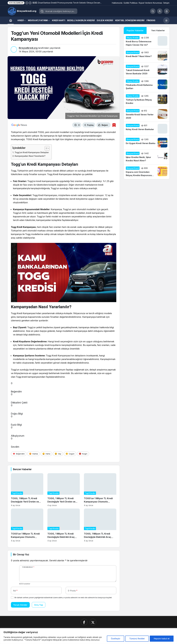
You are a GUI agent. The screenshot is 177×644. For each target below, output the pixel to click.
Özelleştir (116, 639)
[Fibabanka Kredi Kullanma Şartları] (147, 85)
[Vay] (58, 454)
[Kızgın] (83, 454)
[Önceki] (27, 3)
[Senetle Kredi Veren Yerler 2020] (147, 114)
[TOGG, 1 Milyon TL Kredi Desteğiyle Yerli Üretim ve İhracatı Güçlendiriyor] (27, 490)
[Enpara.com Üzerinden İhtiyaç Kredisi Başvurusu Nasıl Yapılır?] (147, 172)
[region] (88, 636)
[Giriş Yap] (160, 11)
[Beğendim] (19, 454)
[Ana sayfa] (11, 20)
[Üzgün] (70, 454)
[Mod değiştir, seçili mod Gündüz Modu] (166, 20)
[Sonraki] (30, 3)
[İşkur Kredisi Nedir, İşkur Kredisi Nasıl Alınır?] (147, 157)
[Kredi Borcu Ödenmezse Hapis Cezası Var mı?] (147, 41)
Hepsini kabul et (162, 639)
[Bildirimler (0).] (167, 11)
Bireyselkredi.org (28, 48)
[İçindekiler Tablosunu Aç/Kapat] (46, 148)
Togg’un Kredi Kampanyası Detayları (32, 152)
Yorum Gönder (20, 605)
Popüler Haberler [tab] (135, 30)
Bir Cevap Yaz (21, 554)
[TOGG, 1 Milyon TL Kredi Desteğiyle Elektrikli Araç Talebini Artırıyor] (64, 525)
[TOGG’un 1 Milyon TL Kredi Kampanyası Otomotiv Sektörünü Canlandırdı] (100, 490)
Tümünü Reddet (137, 639)
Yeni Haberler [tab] (158, 30)
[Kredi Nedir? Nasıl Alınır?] (147, 56)
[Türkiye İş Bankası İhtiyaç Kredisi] (147, 100)
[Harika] (33, 454)
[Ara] (153, 11)
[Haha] (46, 454)
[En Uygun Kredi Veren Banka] (147, 143)
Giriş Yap (39, 605)
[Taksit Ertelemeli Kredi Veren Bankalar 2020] (147, 70)
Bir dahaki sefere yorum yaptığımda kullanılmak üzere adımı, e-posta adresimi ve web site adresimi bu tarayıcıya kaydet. (63, 598)
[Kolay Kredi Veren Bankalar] (147, 129)
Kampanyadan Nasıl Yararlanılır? (30, 156)
